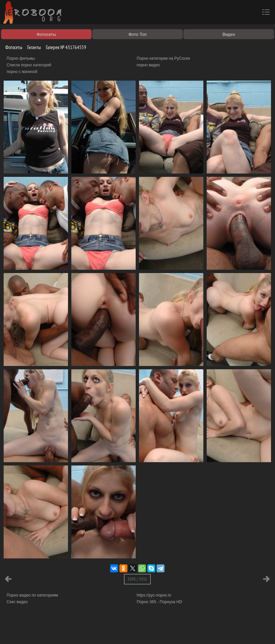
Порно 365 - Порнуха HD (159, 602)
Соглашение (92, 631)
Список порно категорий (29, 65)
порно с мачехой (22, 72)
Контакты (115, 631)
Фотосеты (11, 47)
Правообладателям (61, 631)
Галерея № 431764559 (64, 47)
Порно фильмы (21, 58)
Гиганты (32, 47)
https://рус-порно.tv (154, 595)
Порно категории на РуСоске (163, 58)
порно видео (148, 65)
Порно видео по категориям (32, 595)
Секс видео (17, 602)
